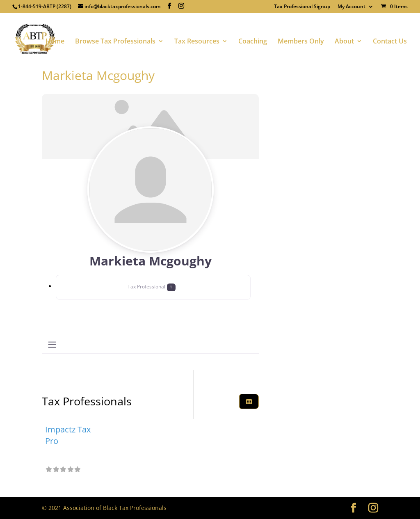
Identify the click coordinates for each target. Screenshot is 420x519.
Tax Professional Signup (302, 7)
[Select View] (249, 401)
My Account (352, 7)
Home (55, 42)
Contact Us (390, 42)
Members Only (301, 42)
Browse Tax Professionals (115, 42)
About (344, 42)
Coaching (253, 42)
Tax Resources (197, 42)
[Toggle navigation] (52, 345)
